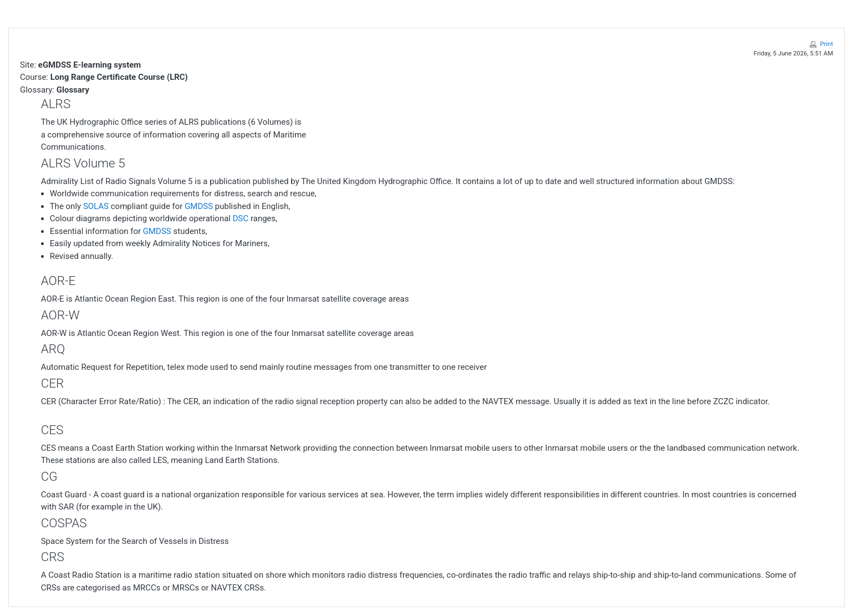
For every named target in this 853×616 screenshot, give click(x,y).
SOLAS (96, 206)
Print (826, 44)
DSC (241, 218)
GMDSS (199, 206)
